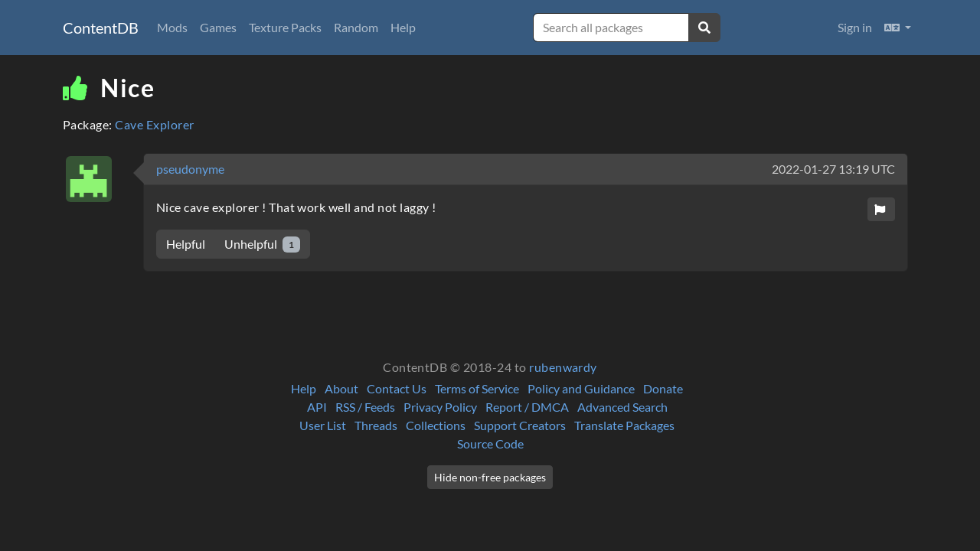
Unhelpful (262, 245)
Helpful (186, 244)
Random (356, 27)
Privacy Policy (440, 407)
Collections (436, 425)
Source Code (490, 443)
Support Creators (520, 425)
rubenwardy (563, 367)
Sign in (855, 27)
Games (218, 27)
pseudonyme (190, 169)
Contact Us (397, 388)
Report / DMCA (527, 407)
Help (403, 27)
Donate (663, 388)
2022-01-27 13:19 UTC (833, 169)
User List (323, 425)
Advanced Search (622, 407)
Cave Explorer (154, 124)
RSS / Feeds (365, 407)
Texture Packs (285, 27)
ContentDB (101, 28)
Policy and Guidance (581, 388)
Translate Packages (624, 425)
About (341, 388)
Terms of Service (477, 388)
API (317, 407)
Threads (376, 425)
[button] (898, 28)
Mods (172, 27)
